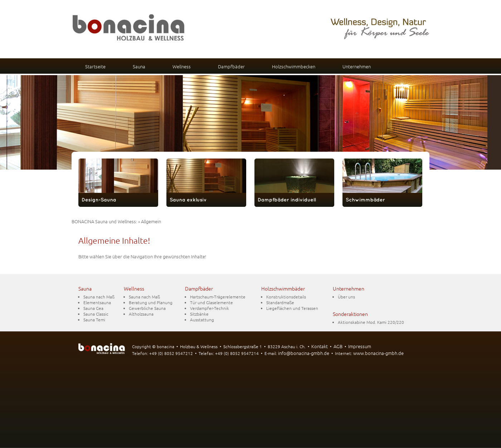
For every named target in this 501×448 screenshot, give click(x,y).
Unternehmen (357, 66)
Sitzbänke (199, 314)
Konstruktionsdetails (286, 297)
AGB (338, 346)
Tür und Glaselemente (211, 302)
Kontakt (320, 346)
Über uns (346, 297)
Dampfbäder (231, 66)
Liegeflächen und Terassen (292, 308)
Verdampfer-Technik (210, 308)
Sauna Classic (96, 314)
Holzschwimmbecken (294, 66)
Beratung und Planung (151, 302)
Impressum (360, 346)
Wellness (182, 66)
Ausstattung (202, 320)
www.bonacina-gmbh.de (378, 353)
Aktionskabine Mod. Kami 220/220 (371, 322)
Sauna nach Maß (99, 297)
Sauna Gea (93, 308)
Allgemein (151, 221)
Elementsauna (97, 302)
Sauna (139, 66)
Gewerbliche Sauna (147, 308)
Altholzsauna (141, 314)
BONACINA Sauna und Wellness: (104, 221)
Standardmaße (280, 302)
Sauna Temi (94, 320)
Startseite (95, 66)
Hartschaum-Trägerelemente (218, 297)
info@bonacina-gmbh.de (304, 353)
